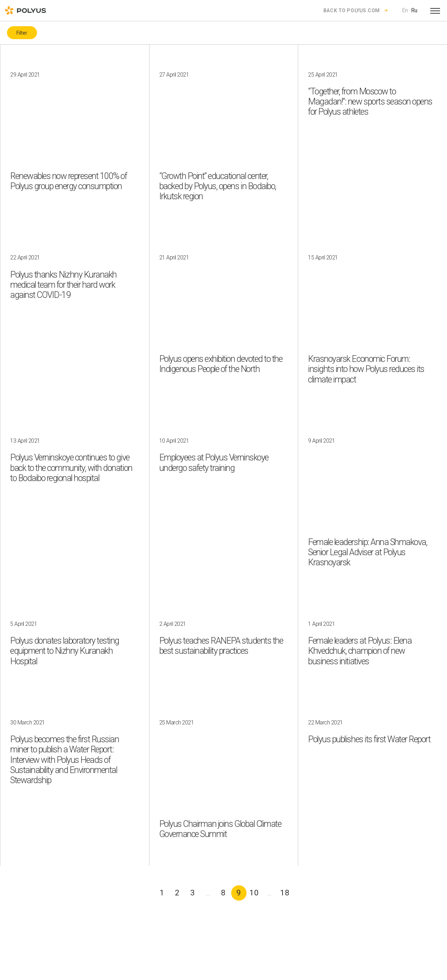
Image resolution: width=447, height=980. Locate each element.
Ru (414, 10)
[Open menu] (435, 10)
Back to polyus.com (352, 10)
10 (254, 893)
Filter (22, 33)
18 (285, 893)
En (405, 10)
